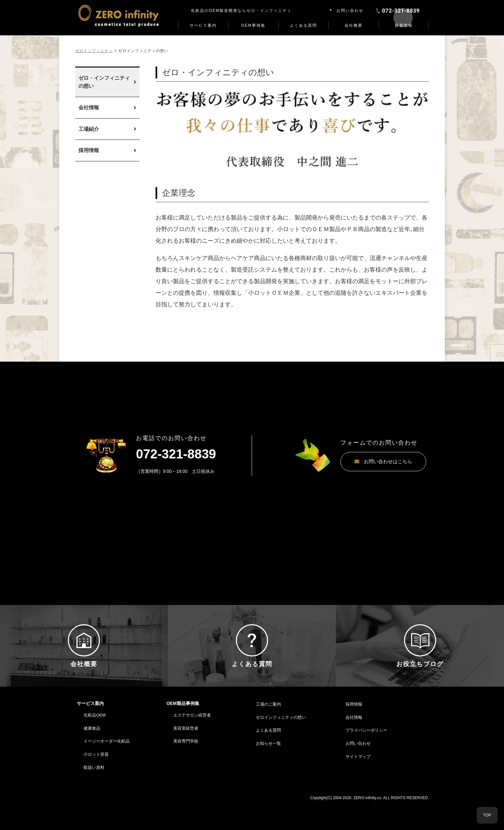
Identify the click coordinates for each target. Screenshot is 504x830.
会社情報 (89, 108)
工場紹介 (89, 129)
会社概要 (354, 25)
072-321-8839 (176, 454)
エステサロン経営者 (192, 741)
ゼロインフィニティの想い (281, 743)
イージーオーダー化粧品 (107, 767)
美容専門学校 (186, 767)
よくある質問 (303, 25)
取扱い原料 (94, 794)
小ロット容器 (96, 780)
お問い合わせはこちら (366, 462)
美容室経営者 (186, 754)
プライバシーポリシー (366, 757)
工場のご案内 (268, 730)
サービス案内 (203, 25)
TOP (487, 815)
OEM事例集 (253, 25)
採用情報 (89, 150)
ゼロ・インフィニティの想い (104, 82)
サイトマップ (358, 783)
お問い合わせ (350, 11)
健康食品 (92, 754)
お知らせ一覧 (268, 769)
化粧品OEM (95, 741)
